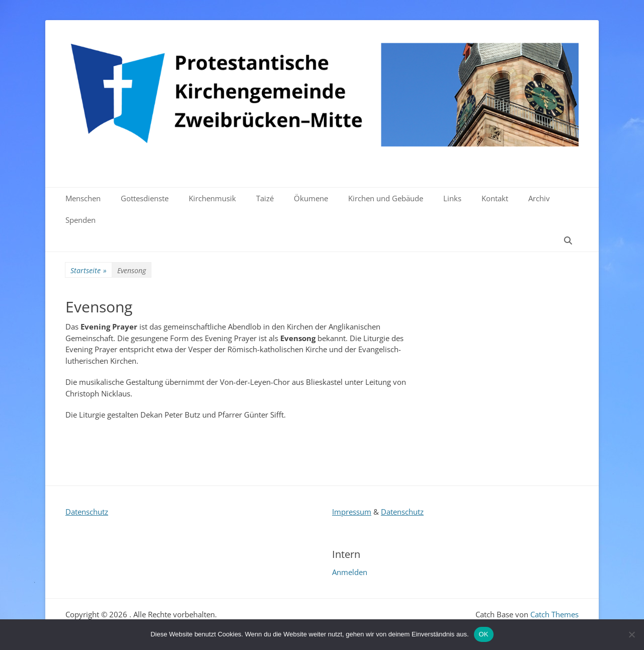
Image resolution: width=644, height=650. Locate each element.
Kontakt (495, 198)
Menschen (83, 198)
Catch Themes (554, 614)
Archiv (539, 198)
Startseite (89, 270)
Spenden (80, 220)
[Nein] (631, 634)
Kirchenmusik (212, 198)
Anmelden (350, 572)
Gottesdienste (145, 198)
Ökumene (311, 198)
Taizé (265, 198)
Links (452, 198)
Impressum (352, 512)
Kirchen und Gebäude (386, 198)
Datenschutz (87, 512)
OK (484, 634)
